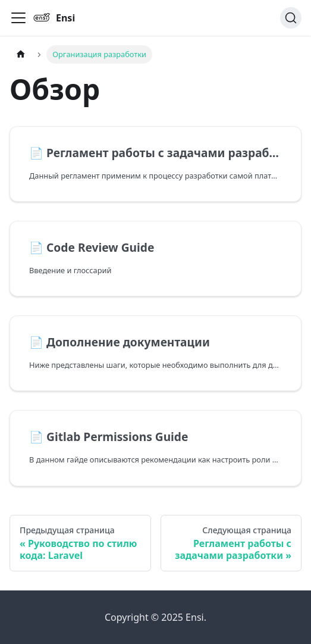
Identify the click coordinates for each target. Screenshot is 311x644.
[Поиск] (291, 18)
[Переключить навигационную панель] (18, 18)
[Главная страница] (21, 54)
